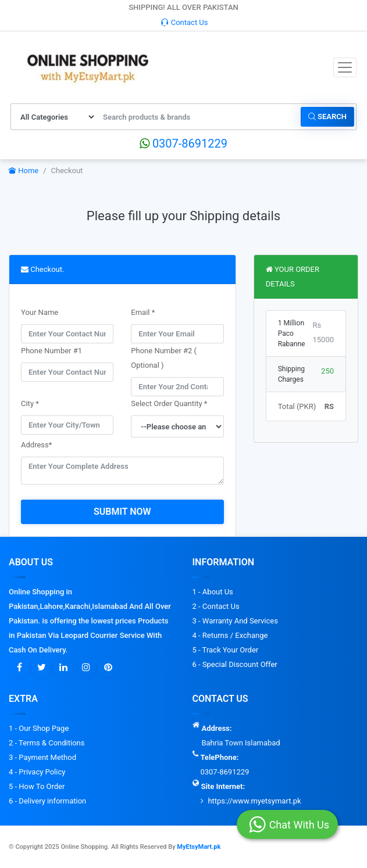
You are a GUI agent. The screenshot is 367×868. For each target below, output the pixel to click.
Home (24, 171)
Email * (143, 312)
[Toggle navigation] (345, 67)
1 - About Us (213, 592)
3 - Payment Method (42, 757)
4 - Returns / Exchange (230, 635)
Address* (36, 445)
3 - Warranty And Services (235, 621)
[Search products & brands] (199, 117)
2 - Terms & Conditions (47, 743)
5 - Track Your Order (226, 650)
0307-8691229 (183, 144)
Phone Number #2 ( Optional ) (164, 358)
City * (30, 403)
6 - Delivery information (47, 801)
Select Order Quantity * (169, 403)
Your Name (40, 312)
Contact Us (184, 22)
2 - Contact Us (216, 606)
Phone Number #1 (51, 351)
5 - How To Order (37, 786)
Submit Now (122, 512)
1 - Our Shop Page (39, 728)
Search (327, 116)
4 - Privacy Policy (37, 772)
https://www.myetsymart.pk (254, 801)
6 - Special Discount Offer (235, 664)
